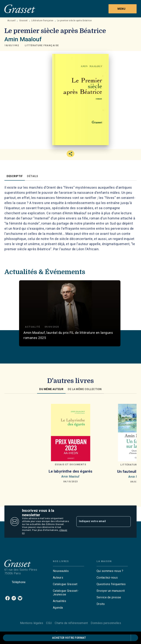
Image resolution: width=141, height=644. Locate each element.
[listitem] (8, 598)
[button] (42, 45)
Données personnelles (106, 623)
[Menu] (123, 9)
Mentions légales (32, 623)
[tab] (15, 176)
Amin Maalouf (23, 39)
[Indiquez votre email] (99, 522)
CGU (49, 623)
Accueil (11, 21)
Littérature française (42, 21)
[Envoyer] (126, 522)
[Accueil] (20, 9)
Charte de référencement (71, 623)
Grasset (23, 21)
